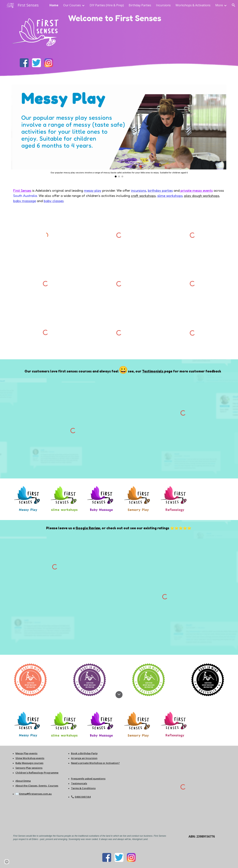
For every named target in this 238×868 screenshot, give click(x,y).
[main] (128, 18)
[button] (234, 5)
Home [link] (54, 5)
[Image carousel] (119, 131)
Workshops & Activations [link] (193, 5)
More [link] (219, 5)
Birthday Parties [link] (140, 5)
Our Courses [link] (72, 5)
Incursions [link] (163, 5)
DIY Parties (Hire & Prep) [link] (107, 5)
